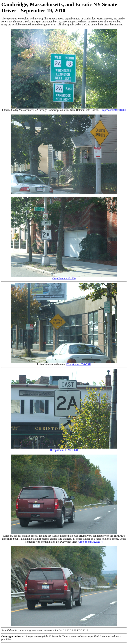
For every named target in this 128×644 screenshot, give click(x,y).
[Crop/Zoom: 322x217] (90, 542)
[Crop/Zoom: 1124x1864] (64, 450)
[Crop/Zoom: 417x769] (64, 278)
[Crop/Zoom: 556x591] (78, 364)
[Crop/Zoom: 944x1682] (113, 110)
